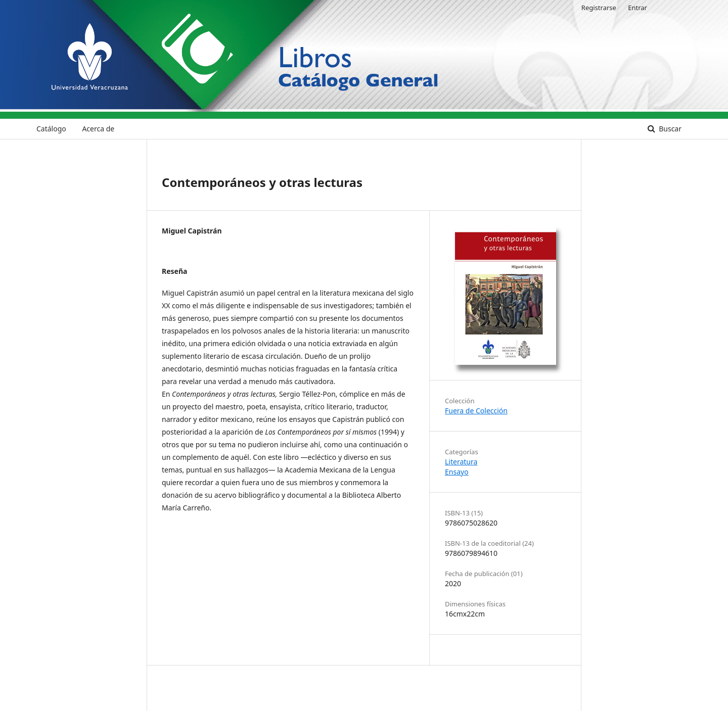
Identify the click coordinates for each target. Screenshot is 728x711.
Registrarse (599, 8)
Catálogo (51, 129)
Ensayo (457, 472)
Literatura (461, 462)
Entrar (638, 8)
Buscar (669, 129)
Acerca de (98, 129)
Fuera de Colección (476, 411)
